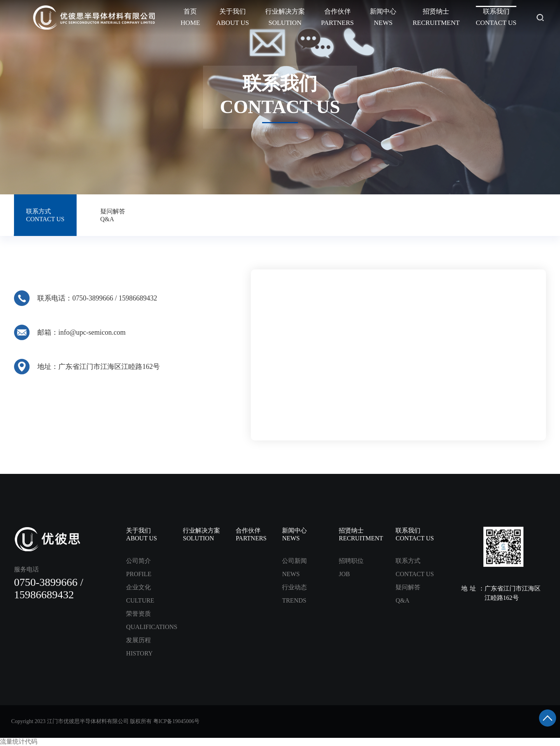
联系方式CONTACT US (45, 215)
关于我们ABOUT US (233, 17)
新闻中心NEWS (383, 17)
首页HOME (190, 17)
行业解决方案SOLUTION (285, 17)
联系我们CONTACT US (496, 17)
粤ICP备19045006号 (177, 721)
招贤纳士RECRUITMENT (436, 17)
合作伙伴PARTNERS (337, 17)
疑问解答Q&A (113, 215)
